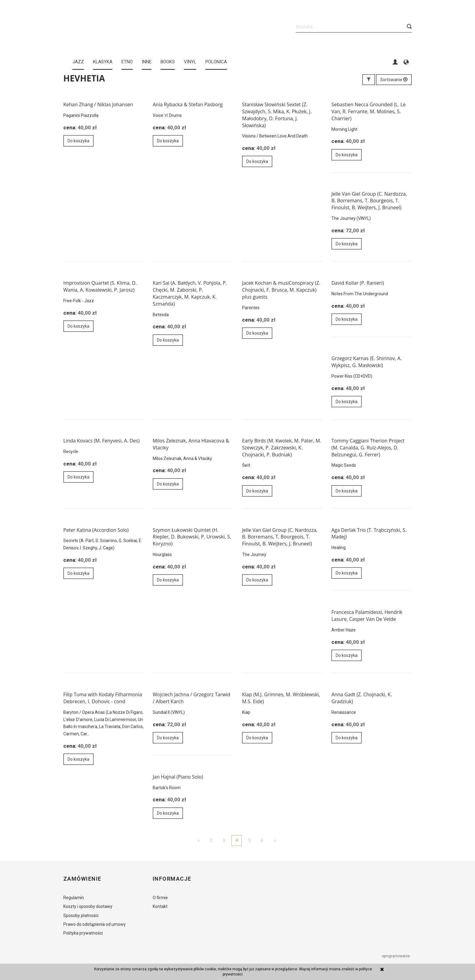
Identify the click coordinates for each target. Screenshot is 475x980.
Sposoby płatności (81, 915)
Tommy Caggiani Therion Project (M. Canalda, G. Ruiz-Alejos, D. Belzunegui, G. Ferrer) (368, 448)
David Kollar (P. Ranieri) (358, 283)
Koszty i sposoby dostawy (88, 906)
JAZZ (78, 62)
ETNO (127, 62)
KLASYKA (103, 62)
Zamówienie (82, 879)
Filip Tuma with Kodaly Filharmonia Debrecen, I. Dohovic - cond (103, 698)
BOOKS (168, 62)
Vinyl (190, 62)
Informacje (172, 879)
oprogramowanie (396, 956)
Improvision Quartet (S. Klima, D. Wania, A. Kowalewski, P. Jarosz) (100, 286)
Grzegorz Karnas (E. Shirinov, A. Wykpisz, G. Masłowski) (367, 362)
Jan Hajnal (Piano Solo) (178, 777)
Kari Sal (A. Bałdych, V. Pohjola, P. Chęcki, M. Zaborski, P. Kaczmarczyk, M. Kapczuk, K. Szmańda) (190, 293)
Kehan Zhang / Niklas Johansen (98, 104)
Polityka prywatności (83, 933)
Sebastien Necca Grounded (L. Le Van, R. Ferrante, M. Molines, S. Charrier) (369, 111)
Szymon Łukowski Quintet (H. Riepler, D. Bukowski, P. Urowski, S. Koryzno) (192, 537)
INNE (147, 62)
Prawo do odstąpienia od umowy (95, 924)
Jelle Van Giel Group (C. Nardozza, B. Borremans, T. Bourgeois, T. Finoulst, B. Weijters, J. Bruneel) (369, 201)
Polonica (216, 62)
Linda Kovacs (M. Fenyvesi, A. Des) (101, 441)
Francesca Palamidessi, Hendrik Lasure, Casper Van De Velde (367, 616)
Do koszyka (78, 141)
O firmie (160, 898)
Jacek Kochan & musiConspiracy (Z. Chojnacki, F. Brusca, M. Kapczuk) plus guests (281, 290)
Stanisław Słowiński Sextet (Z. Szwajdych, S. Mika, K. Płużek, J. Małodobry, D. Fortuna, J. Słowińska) (277, 115)
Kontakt (160, 906)
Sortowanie (394, 80)
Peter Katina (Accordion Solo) (96, 530)
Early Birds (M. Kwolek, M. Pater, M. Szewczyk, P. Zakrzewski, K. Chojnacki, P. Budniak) (282, 448)
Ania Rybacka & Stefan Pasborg (188, 104)
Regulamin (74, 898)
